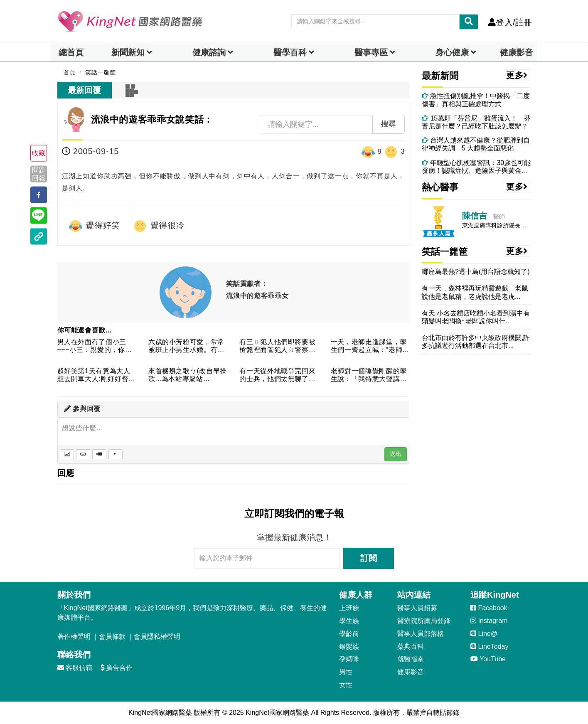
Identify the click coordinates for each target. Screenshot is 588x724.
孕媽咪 (349, 659)
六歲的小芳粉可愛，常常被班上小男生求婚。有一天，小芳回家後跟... (186, 346)
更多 (517, 75)
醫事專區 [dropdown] (371, 52)
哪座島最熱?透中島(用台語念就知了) (476, 272)
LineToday (489, 646)
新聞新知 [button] (128, 52)
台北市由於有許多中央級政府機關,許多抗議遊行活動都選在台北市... (476, 342)
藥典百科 (411, 646)
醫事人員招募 (417, 608)
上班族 (349, 608)
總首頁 (71, 52)
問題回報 (39, 174)
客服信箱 (75, 668)
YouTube (488, 659)
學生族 (349, 621)
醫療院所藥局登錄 (424, 621)
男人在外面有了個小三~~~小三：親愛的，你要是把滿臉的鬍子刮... (95, 346)
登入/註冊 (510, 22)
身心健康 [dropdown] (452, 52)
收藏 (39, 153)
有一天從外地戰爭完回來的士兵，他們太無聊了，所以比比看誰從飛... (277, 376)
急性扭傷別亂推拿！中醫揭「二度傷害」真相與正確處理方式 (476, 100)
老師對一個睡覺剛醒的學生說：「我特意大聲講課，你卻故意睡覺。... (369, 376)
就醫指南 (411, 659)
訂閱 (369, 558)
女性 (346, 685)
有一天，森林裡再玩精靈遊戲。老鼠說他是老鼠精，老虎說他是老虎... (475, 292)
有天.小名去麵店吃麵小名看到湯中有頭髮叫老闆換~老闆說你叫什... (476, 317)
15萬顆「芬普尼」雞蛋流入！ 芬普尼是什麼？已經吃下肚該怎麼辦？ (476, 122)
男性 (346, 672)
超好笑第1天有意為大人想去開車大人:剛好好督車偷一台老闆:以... (96, 376)
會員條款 (112, 637)
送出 (396, 454)
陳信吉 (475, 216)
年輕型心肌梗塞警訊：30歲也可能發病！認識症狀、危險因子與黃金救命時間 (476, 167)
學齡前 (349, 634)
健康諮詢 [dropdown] (209, 52)
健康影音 (517, 52)
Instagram (489, 621)
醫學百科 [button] (290, 52)
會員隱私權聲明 (157, 637)
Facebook (489, 608)
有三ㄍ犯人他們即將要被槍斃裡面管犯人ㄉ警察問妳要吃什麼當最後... (277, 346)
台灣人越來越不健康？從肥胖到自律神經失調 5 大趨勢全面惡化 (476, 144)
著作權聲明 (74, 637)
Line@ (484, 634)
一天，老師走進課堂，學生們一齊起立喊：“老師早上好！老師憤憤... (370, 346)
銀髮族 (349, 646)
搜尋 (389, 124)
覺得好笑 (94, 226)
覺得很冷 (159, 226)
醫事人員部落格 (421, 634)
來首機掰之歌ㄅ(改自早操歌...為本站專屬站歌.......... (188, 376)
